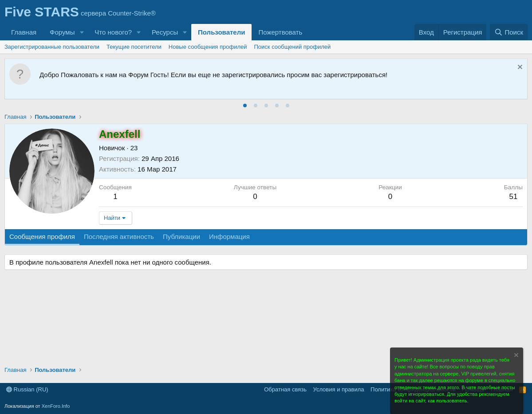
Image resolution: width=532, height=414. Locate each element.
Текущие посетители (134, 47)
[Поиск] (509, 32)
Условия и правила (339, 389)
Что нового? (113, 32)
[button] (82, 32)
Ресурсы (165, 32)
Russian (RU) (27, 389)
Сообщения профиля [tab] (42, 236)
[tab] (245, 105)
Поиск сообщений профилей (293, 47)
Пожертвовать (280, 32)
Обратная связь (285, 389)
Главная (24, 32)
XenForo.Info (56, 406)
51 (513, 197)
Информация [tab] (229, 236)
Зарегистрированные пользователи (52, 47)
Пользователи (221, 32)
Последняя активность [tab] (119, 236)
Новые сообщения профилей (208, 47)
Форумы (62, 32)
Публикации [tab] (181, 236)
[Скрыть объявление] (519, 68)
